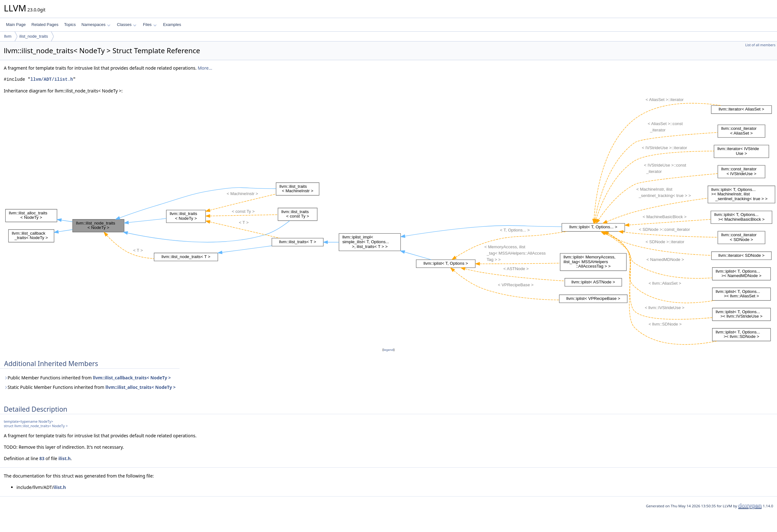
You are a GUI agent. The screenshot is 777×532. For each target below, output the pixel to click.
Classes (127, 25)
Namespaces (96, 25)
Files (150, 25)
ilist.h (64, 458)
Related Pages (45, 25)
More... (205, 68)
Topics (70, 25)
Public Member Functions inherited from (87, 378)
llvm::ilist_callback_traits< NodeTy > (132, 378)
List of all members (760, 45)
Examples (172, 25)
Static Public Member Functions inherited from (90, 387)
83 (42, 458)
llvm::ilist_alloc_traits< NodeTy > (141, 387)
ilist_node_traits (34, 36)
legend (388, 350)
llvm (8, 36)
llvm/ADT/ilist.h (52, 79)
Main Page (16, 25)
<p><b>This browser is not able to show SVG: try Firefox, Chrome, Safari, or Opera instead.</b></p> (390, 220)
